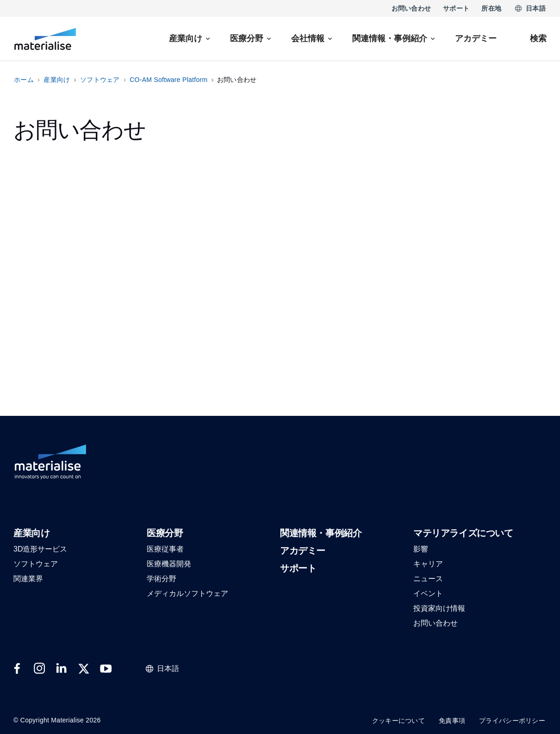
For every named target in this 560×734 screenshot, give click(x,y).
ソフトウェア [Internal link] (100, 80)
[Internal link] (45, 39)
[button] (31, 534)
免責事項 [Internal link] (452, 721)
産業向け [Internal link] (57, 80)
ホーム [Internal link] (24, 80)
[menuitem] (190, 39)
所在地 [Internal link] (491, 8)
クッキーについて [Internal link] (398, 721)
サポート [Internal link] (456, 8)
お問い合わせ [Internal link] (411, 8)
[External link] (17, 669)
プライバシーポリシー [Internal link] (512, 721)
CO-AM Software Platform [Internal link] (168, 80)
